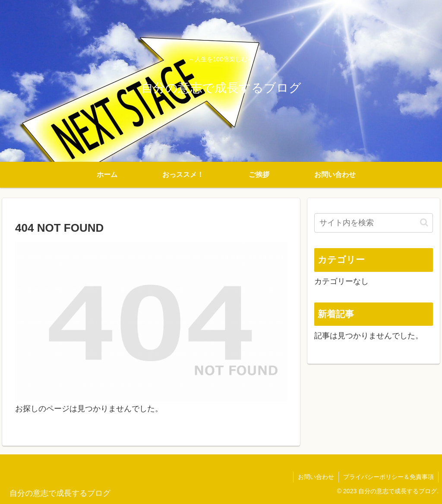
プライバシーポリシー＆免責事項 (388, 477)
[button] (424, 222)
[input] (373, 223)
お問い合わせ (316, 477)
